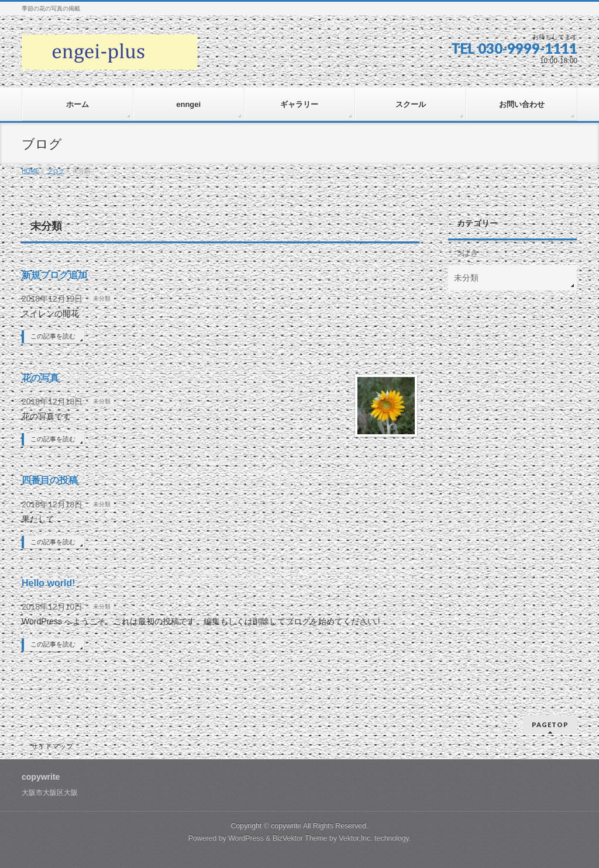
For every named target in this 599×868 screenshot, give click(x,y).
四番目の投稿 (50, 480)
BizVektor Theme (300, 838)
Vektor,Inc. (356, 838)
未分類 (102, 298)
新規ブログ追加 (54, 275)
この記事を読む (53, 336)
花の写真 (40, 378)
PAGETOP (550, 725)
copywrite (286, 826)
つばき (466, 253)
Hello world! (49, 583)
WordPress (246, 838)
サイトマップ (52, 746)
